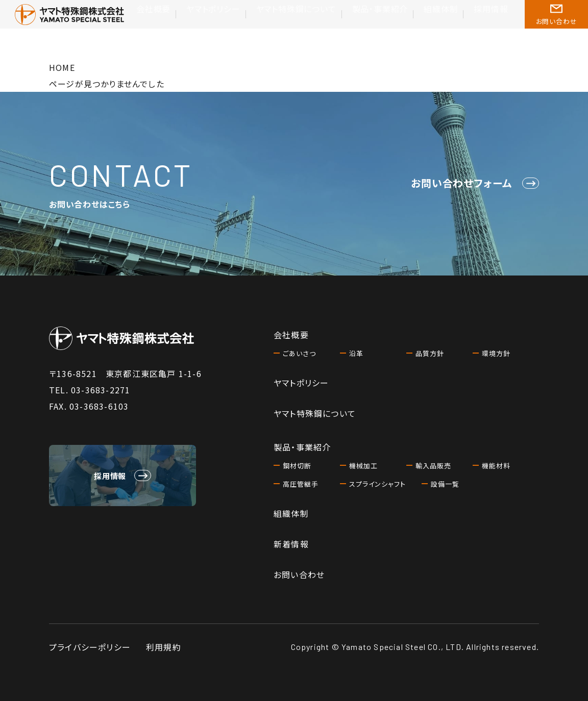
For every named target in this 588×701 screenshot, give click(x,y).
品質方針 (431, 353)
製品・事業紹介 (302, 447)
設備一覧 (446, 484)
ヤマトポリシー (252, 29)
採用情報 (492, 29)
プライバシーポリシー (90, 647)
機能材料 (497, 465)
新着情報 (291, 544)
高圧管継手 (302, 484)
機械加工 (364, 465)
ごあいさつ (300, 353)
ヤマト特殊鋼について (323, 29)
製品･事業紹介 (395, 29)
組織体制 (448, 29)
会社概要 (200, 29)
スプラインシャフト (379, 484)
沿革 (357, 353)
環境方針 (497, 353)
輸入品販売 (435, 465)
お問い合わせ (299, 574)
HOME (62, 67)
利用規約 (164, 647)
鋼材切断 (298, 465)
